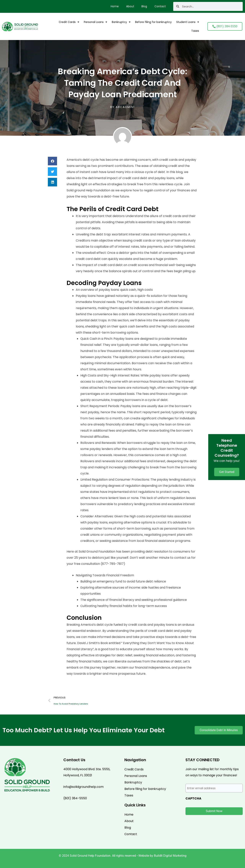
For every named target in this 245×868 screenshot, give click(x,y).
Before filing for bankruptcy (153, 22)
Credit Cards (69, 22)
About (129, 6)
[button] (52, 161)
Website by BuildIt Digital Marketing (162, 856)
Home (114, 6)
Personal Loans (96, 22)
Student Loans (188, 22)
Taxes (195, 31)
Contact (160, 6)
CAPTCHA (193, 798)
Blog (144, 6)
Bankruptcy (121, 22)
